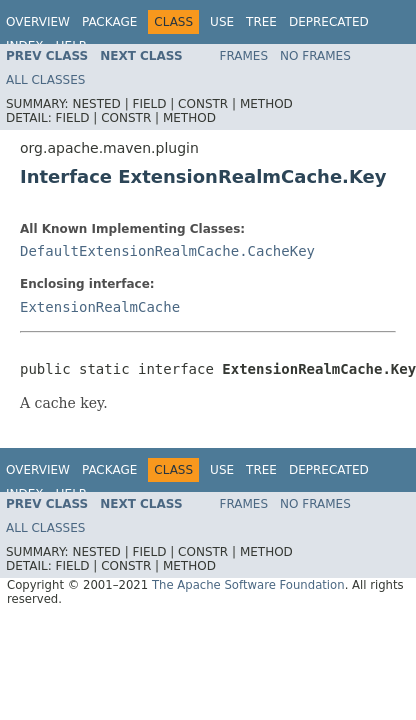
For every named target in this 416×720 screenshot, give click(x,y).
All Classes (45, 80)
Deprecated (329, 22)
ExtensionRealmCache (100, 307)
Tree (261, 22)
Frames (244, 56)
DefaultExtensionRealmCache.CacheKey (167, 251)
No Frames (315, 56)
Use (222, 22)
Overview (38, 22)
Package (109, 22)
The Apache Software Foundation (248, 585)
